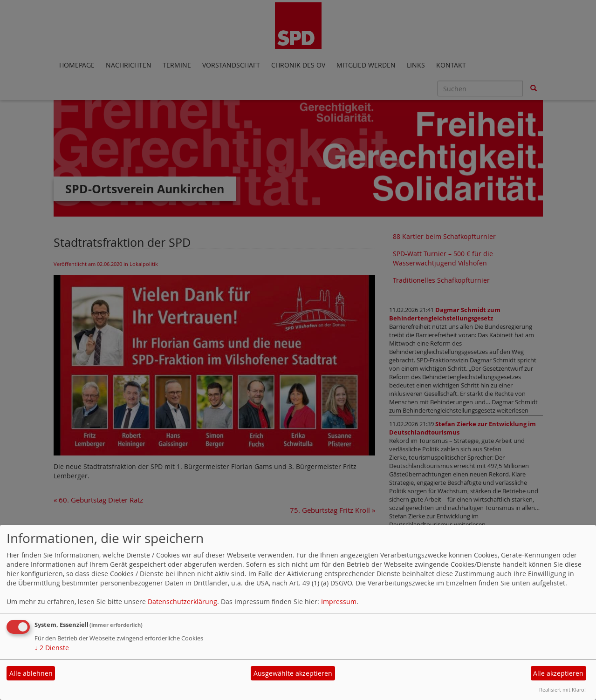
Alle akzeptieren (558, 673)
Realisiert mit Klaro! (562, 690)
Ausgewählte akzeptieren (293, 673)
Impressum (339, 601)
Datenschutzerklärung (182, 601)
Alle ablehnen (31, 673)
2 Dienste (52, 648)
